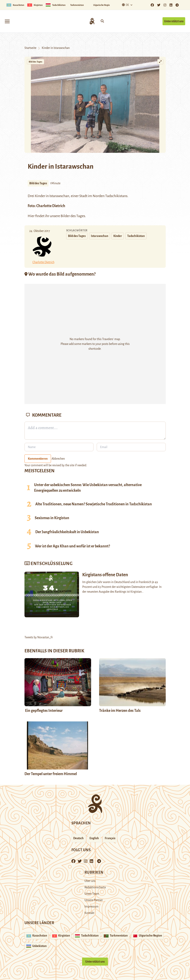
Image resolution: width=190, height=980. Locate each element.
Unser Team (92, 894)
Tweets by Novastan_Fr (39, 637)
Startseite (30, 48)
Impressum (91, 906)
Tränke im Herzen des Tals (120, 711)
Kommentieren (38, 459)
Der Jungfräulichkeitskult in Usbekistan (67, 532)
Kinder (118, 236)
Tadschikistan (136, 236)
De (125, 5)
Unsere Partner (94, 900)
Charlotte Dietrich (51, 206)
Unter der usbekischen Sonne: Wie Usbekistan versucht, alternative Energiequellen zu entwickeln (88, 488)
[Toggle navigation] (7, 21)
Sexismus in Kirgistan (52, 518)
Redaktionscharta (95, 887)
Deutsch (78, 838)
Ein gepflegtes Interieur (44, 711)
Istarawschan (59, 196)
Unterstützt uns (174, 21)
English (94, 838)
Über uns (90, 881)
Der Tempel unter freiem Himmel (51, 774)
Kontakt (89, 913)
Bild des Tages (36, 62)
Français (110, 838)
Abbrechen (58, 459)
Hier (31, 216)
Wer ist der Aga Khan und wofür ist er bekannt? (72, 546)
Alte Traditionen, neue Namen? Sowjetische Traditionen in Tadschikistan (94, 504)
